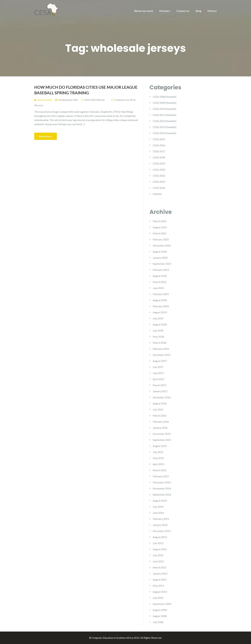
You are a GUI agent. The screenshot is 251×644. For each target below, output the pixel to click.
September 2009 (162, 604)
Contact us (183, 11)
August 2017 (160, 361)
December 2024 (162, 245)
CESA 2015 (159, 139)
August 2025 (160, 227)
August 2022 (160, 276)
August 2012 (160, 549)
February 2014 (161, 519)
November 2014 (162, 488)
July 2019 (158, 318)
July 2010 (158, 598)
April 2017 (159, 379)
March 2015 (160, 470)
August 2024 (160, 252)
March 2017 (160, 385)
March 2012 (160, 567)
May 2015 (158, 458)
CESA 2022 (159, 176)
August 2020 (160, 300)
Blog (198, 11)
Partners (165, 11)
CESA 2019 (159, 163)
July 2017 (158, 367)
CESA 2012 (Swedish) (164, 121)
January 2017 (160, 391)
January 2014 (160, 525)
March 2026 (160, 221)
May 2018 (158, 337)
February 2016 (161, 422)
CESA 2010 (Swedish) (164, 109)
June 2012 (158, 561)
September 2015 (162, 440)
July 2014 (158, 507)
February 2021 (161, 294)
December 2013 (162, 531)
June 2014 (158, 513)
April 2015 (159, 464)
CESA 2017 (159, 151)
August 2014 (160, 501)
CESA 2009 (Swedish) (164, 103)
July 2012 (158, 555)
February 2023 (161, 270)
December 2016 (162, 397)
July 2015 (158, 452)
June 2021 (158, 288)
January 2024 (160, 258)
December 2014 (162, 482)
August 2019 (160, 312)
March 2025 (160, 233)
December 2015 (162, 434)
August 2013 (160, 537)
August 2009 (160, 610)
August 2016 (160, 403)
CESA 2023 (159, 182)
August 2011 (160, 580)
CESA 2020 (159, 170)
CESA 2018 (159, 157)
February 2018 (161, 349)
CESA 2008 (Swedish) (164, 97)
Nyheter (101, 100)
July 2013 (158, 543)
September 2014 (162, 494)
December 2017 (162, 355)
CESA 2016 (90, 100)
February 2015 (161, 476)
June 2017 (158, 373)
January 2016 (160, 428)
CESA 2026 (159, 188)
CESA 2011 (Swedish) (164, 115)
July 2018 (158, 330)
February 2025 (161, 239)
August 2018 (160, 324)
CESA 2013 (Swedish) (164, 127)
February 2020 (161, 306)
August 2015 (160, 446)
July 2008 (158, 622)
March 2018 (160, 343)
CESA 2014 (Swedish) (164, 133)
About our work (144, 11)
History (212, 11)
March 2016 (160, 416)
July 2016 (158, 409)
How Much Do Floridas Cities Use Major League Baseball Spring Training (86, 90)
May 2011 (158, 586)
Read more (46, 136)
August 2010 (160, 592)
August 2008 (160, 616)
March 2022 (160, 282)
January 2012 (160, 573)
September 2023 (162, 264)
